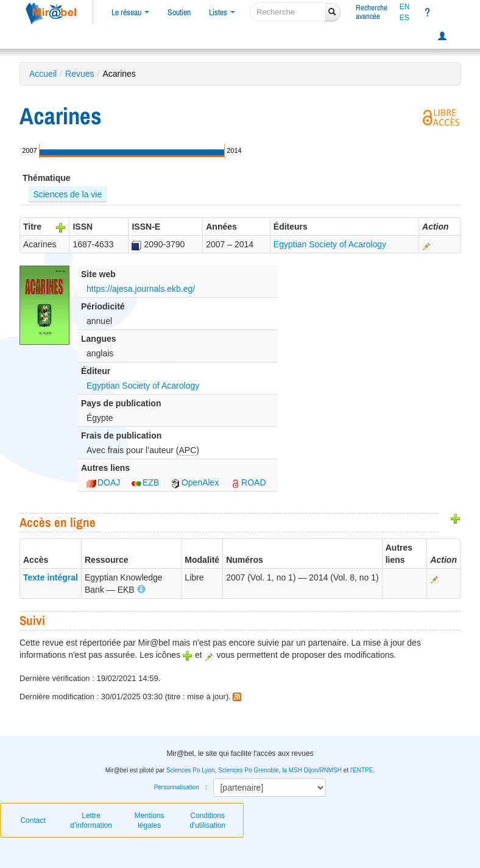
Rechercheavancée (372, 12)
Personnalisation (177, 787)
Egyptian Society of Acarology (330, 244)
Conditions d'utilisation (207, 820)
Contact (33, 820)
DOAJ (103, 482)
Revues (79, 74)
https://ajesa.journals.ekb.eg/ (141, 289)
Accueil (43, 74)
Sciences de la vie (67, 194)
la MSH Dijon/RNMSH (312, 770)
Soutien (179, 12)
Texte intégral (51, 577)
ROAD (248, 482)
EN (405, 7)
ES (404, 18)
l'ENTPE (362, 770)
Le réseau (130, 12)
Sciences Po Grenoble (249, 770)
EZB (145, 482)
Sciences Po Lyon (191, 770)
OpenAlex (195, 482)
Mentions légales (150, 820)
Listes (222, 12)
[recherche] (288, 12)
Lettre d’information (91, 820)
